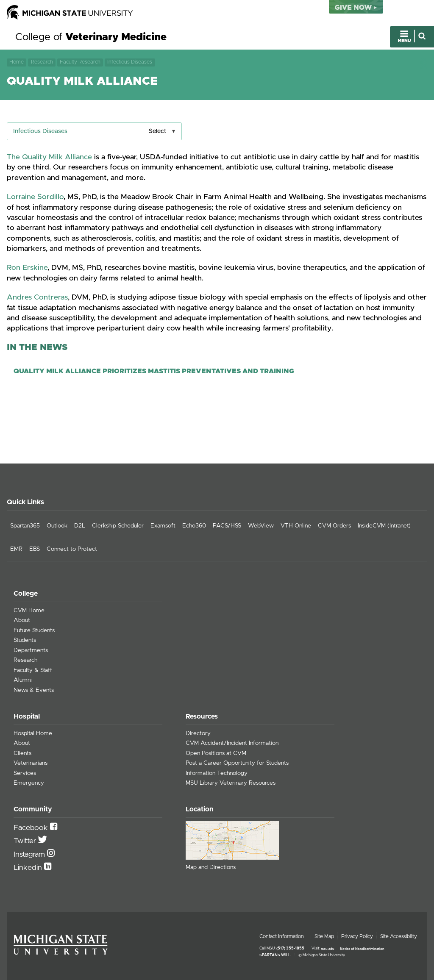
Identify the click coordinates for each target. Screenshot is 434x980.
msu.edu (328, 949)
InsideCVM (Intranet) (384, 526)
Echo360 (194, 526)
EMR (16, 549)
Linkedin (29, 868)
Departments (31, 650)
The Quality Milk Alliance (49, 157)
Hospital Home (33, 733)
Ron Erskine (27, 268)
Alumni (23, 680)
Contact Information (282, 936)
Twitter (26, 841)
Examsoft (163, 526)
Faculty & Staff (33, 670)
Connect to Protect (72, 549)
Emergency (29, 783)
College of (91, 37)
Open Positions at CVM (216, 753)
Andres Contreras (37, 297)
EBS (35, 549)
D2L (80, 526)
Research (42, 62)
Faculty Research (80, 62)
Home (17, 62)
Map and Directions (211, 867)
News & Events (34, 690)
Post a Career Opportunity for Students (237, 763)
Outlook (57, 526)
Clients (22, 753)
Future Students (34, 630)
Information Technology (217, 773)
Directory (198, 733)
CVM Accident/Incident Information (232, 743)
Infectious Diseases (130, 62)
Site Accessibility (399, 936)
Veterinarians (31, 763)
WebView (261, 526)
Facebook (32, 828)
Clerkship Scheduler (118, 526)
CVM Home (29, 611)
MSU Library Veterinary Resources (231, 783)
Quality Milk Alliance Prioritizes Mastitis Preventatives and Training (154, 371)
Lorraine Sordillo (35, 197)
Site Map (324, 936)
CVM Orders (334, 526)
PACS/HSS (227, 526)
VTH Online (296, 526)
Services (25, 773)
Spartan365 (25, 526)
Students (25, 640)
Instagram (30, 855)
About (22, 620)
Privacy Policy (357, 936)
